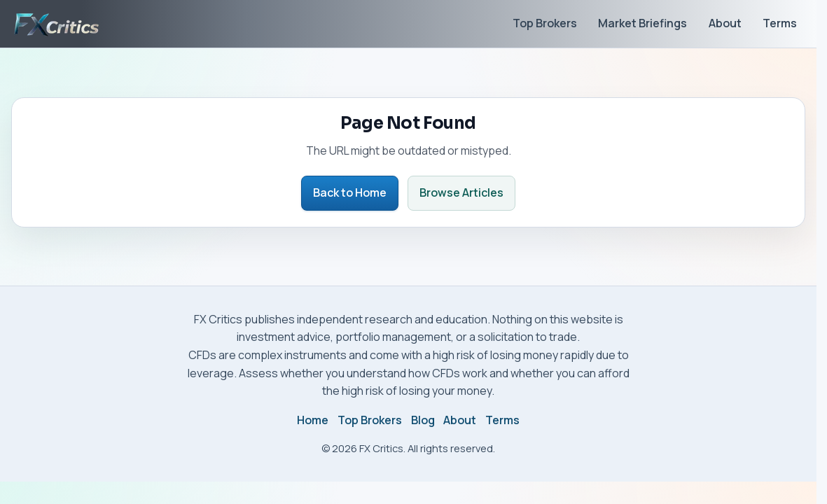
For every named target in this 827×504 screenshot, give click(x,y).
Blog (423, 420)
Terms (780, 23)
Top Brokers (545, 23)
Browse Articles (461, 192)
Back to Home (350, 192)
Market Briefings (642, 23)
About (725, 23)
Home (313, 420)
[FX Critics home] (56, 24)
